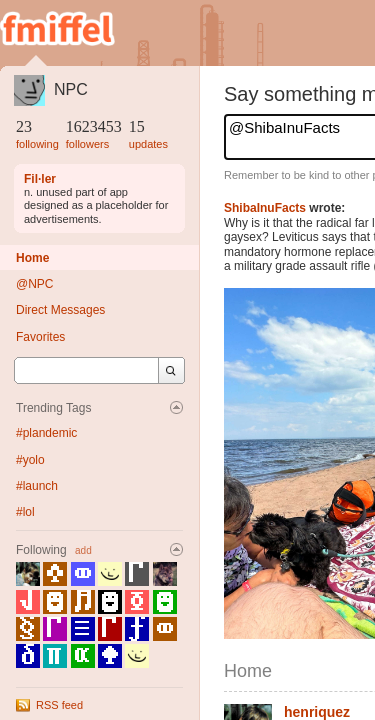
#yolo (30, 460)
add (83, 550)
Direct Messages (60, 310)
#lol (25, 512)
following (37, 144)
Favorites (40, 337)
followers (87, 144)
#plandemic (46, 433)
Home (32, 258)
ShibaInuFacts (265, 208)
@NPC (35, 284)
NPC (71, 89)
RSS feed (59, 705)
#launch (37, 486)
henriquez (317, 712)
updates (148, 144)
